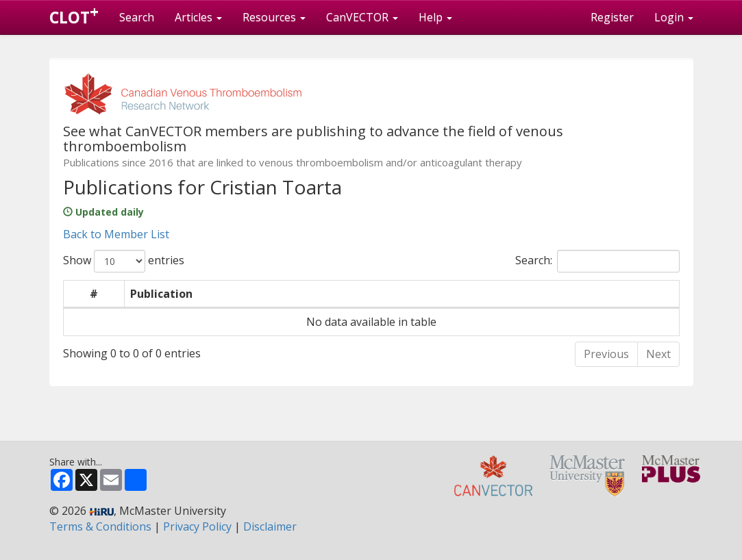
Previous (606, 354)
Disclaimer (270, 526)
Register (612, 17)
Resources (274, 17)
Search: (597, 261)
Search (137, 17)
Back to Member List (116, 234)
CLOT (74, 14)
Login (674, 17)
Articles (198, 17)
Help (435, 17)
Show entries (124, 261)
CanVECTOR (362, 17)
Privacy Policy (197, 526)
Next (658, 354)
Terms (100, 526)
